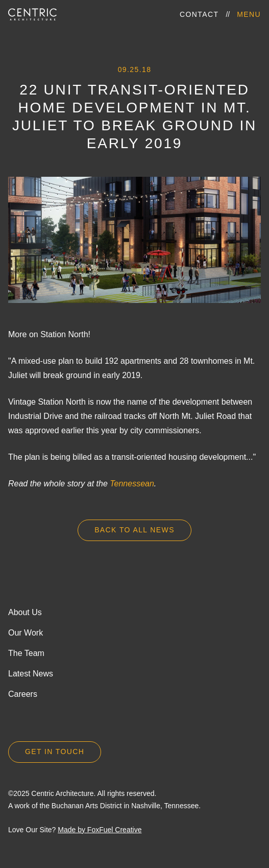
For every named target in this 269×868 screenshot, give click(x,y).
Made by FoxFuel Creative (100, 830)
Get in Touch (55, 752)
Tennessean (132, 484)
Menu (249, 14)
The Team (26, 653)
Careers (23, 694)
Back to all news (134, 530)
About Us (25, 612)
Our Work (26, 633)
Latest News (31, 674)
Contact (199, 14)
